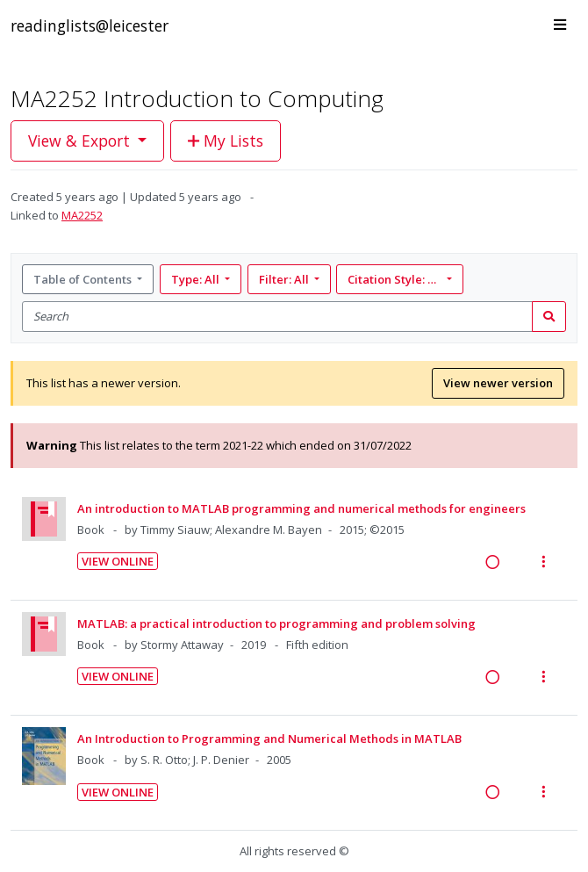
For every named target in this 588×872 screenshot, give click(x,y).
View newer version (498, 383)
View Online (118, 561)
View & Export (81, 141)
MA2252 (82, 215)
